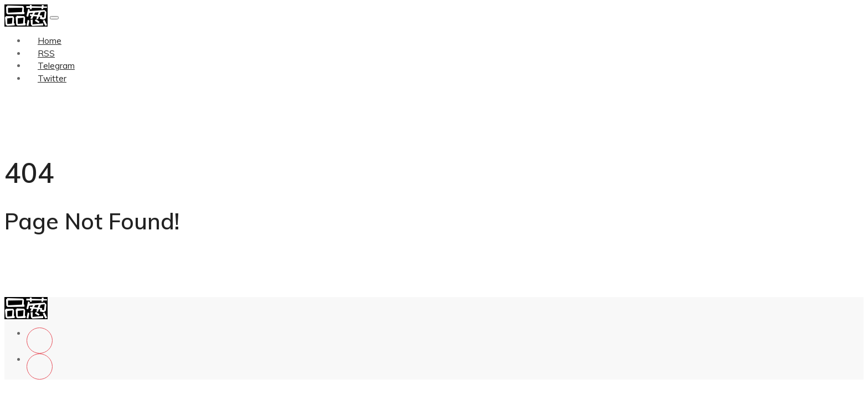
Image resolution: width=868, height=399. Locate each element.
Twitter (52, 78)
